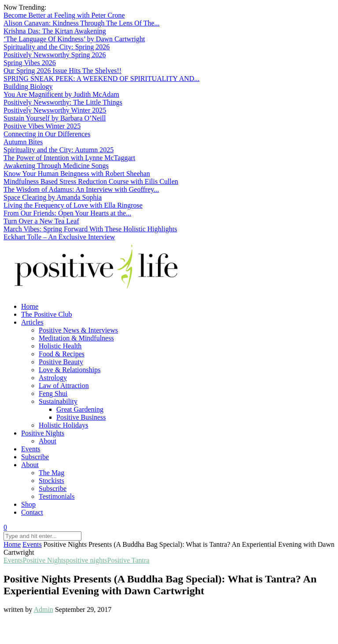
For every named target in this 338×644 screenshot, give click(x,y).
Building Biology (28, 86)
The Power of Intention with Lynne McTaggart (69, 158)
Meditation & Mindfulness (76, 338)
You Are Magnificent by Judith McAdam (61, 94)
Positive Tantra (129, 560)
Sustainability (58, 401)
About (48, 441)
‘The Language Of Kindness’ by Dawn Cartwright (74, 39)
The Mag (51, 473)
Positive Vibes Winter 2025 (42, 126)
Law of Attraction (64, 386)
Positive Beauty (61, 362)
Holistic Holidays (63, 425)
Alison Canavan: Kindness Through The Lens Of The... (82, 23)
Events (31, 449)
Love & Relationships (70, 370)
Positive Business (81, 417)
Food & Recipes (62, 354)
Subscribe (35, 457)
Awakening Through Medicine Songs (56, 166)
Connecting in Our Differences (47, 134)
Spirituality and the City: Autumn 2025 (59, 150)
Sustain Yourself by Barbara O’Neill (55, 118)
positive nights (87, 560)
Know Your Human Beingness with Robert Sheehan (77, 174)
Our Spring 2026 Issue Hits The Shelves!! (62, 71)
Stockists (51, 481)
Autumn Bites (23, 142)
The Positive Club (47, 314)
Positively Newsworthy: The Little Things (63, 102)
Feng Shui (53, 393)
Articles (32, 322)
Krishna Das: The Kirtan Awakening (55, 31)
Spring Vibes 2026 (30, 63)
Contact (32, 512)
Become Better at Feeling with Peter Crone (64, 15)
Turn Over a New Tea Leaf (41, 221)
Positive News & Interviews (78, 330)
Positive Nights (43, 433)
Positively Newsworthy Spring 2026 (55, 55)
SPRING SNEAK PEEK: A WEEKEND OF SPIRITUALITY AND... (101, 79)
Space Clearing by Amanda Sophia (53, 197)
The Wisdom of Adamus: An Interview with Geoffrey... (81, 189)
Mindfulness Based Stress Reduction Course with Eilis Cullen (91, 181)
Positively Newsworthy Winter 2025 (55, 110)
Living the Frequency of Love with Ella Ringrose (73, 205)
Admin (43, 609)
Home (30, 306)
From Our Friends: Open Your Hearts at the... (67, 213)
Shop (28, 504)
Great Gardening (80, 409)
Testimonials (57, 496)
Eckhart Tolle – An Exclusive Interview (59, 237)
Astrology (53, 378)
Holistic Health (60, 346)
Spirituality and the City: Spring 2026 (57, 47)
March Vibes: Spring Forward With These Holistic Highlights (90, 229)
